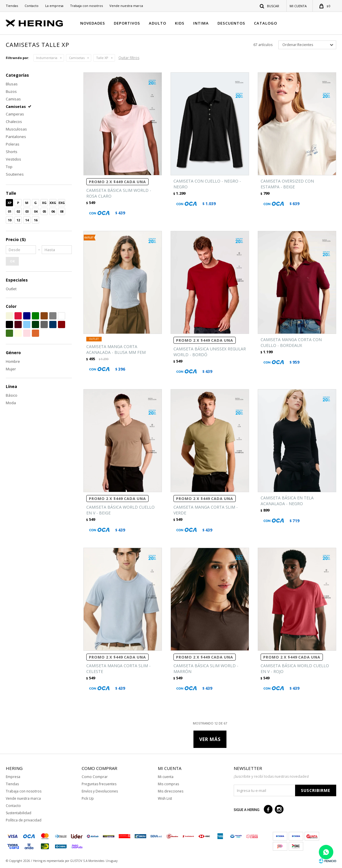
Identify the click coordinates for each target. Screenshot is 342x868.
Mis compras (168, 784)
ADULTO (158, 23)
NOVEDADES (93, 23)
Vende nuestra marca (126, 6)
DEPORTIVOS (127, 23)
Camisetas (77, 58)
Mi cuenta (166, 777)
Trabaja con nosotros (86, 6)
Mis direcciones (171, 791)
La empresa (54, 6)
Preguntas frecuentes (99, 784)
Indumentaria (47, 58)
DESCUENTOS (231, 23)
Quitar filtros (129, 58)
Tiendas (12, 6)
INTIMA (201, 23)
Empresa (13, 777)
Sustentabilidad (19, 813)
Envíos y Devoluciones (100, 791)
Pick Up (88, 798)
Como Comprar (95, 777)
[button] (270, 6)
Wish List (165, 798)
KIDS (180, 23)
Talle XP (102, 58)
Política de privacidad (24, 820)
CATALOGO (266, 23)
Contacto (32, 6)
